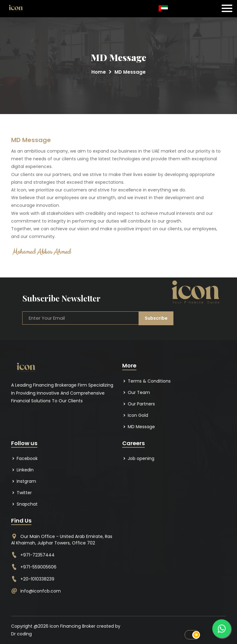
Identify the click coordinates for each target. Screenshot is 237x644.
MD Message (139, 427)
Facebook (24, 458)
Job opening (138, 458)
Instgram (24, 481)
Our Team (136, 392)
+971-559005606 (38, 567)
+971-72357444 (37, 555)
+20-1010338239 (37, 579)
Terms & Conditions (146, 381)
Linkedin (22, 470)
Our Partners (139, 404)
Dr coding (21, 634)
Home (99, 72)
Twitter (21, 493)
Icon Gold (135, 415)
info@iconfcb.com (41, 591)
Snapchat (24, 504)
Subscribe (156, 318)
